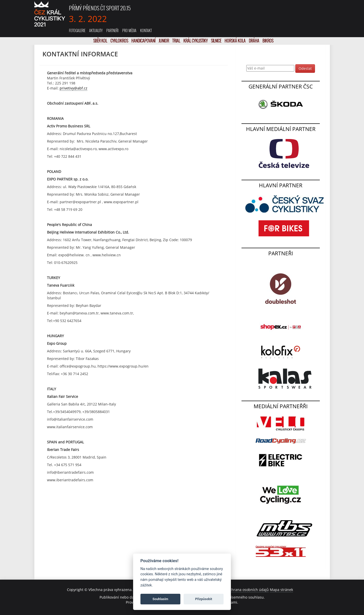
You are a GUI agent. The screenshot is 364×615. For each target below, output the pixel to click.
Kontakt (146, 30)
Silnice (216, 41)
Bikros (268, 41)
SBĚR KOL (101, 41)
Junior (164, 41)
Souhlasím (160, 599)
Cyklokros (120, 41)
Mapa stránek (281, 590)
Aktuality (96, 30)
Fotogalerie (77, 30)
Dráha (254, 41)
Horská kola (235, 41)
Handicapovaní (144, 41)
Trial (177, 41)
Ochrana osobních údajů (248, 590)
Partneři (112, 30)
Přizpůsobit (204, 599)
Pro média (129, 30)
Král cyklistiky (196, 41)
